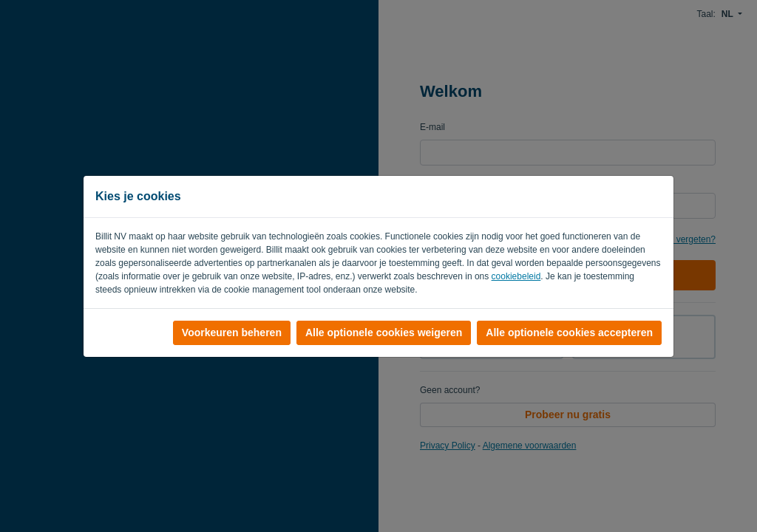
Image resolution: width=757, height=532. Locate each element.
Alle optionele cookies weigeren (384, 332)
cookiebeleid (516, 276)
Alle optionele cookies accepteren (569, 332)
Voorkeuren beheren (232, 332)
